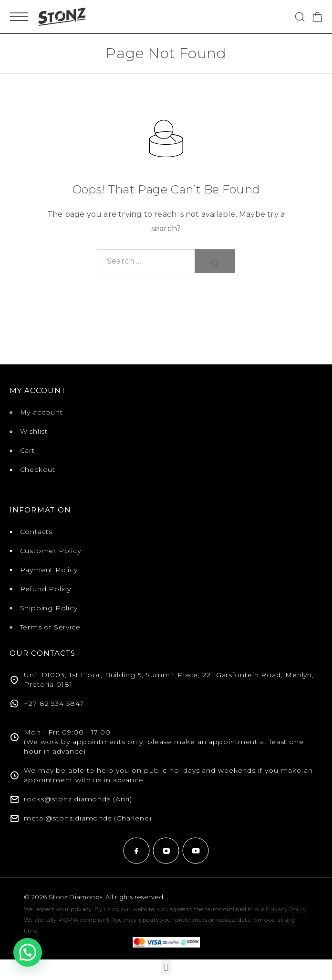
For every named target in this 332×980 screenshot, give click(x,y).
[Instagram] (166, 851)
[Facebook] (136, 851)
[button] (166, 967)
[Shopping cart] (317, 18)
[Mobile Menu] (19, 17)
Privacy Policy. (287, 909)
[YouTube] (196, 851)
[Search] (300, 17)
